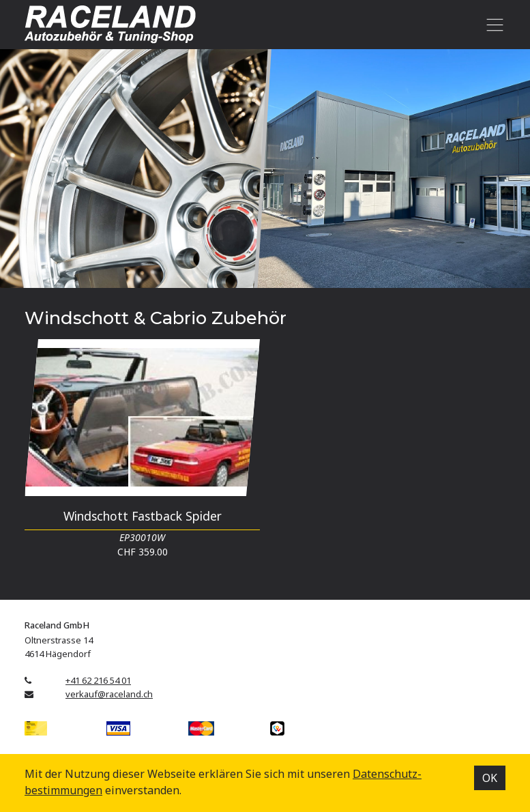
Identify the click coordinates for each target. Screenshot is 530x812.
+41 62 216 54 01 (98, 680)
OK (490, 778)
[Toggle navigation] (492, 25)
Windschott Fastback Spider (143, 516)
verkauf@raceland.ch (109, 694)
